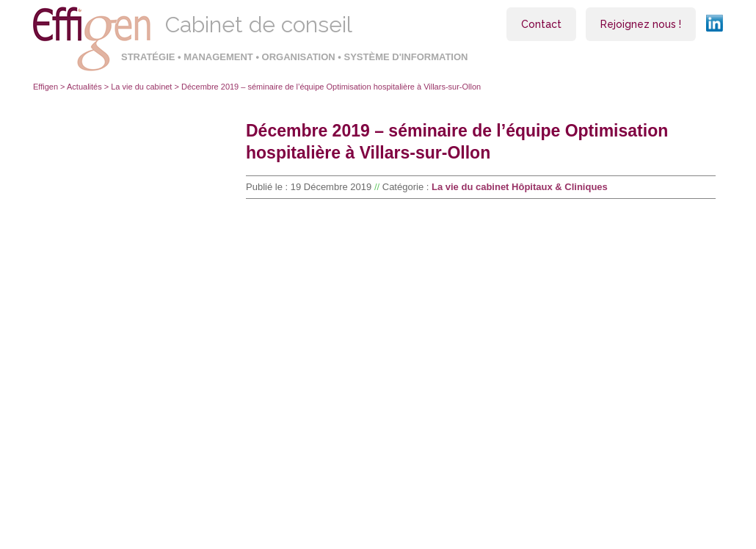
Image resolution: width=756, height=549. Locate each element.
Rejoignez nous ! (641, 24)
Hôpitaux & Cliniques (560, 187)
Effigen (46, 87)
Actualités (84, 87)
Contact (541, 24)
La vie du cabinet (141, 87)
